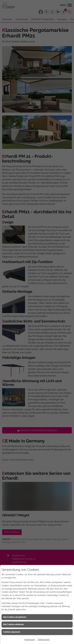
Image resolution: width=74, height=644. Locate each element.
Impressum (30, 640)
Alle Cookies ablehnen (13, 624)
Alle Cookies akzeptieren (15, 617)
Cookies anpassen (12, 632)
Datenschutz (44, 640)
